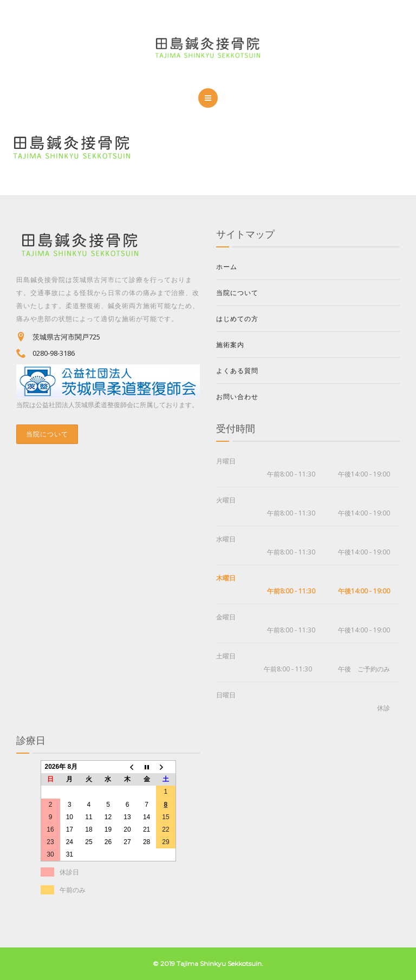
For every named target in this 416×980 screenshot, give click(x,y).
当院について (47, 434)
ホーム (227, 267)
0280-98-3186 (54, 353)
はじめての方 (237, 319)
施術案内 (230, 345)
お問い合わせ (237, 397)
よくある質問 (237, 371)
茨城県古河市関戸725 (66, 337)
